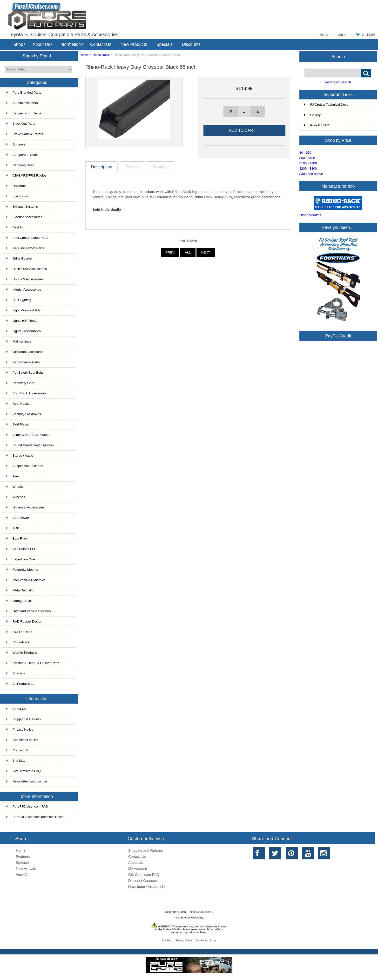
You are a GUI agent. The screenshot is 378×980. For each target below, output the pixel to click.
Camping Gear (20, 165)
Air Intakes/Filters (22, 103)
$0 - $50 (305, 153)
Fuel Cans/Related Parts (27, 238)
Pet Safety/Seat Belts (25, 373)
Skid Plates (18, 424)
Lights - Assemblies (24, 331)
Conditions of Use (22, 740)
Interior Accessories (24, 290)
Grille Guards (19, 258)
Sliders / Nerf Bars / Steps (28, 435)
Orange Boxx (19, 601)
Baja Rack (17, 538)
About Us (41, 44)
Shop (18, 44)
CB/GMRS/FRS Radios (27, 175)
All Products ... (20, 684)
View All (22, 874)
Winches (16, 497)
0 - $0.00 (365, 35)
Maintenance (19, 341)
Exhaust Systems (22, 207)
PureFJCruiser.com (200, 912)
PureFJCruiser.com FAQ (27, 806)
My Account (138, 868)
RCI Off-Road (19, 632)
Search (338, 56)
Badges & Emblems (24, 113)
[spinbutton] (244, 111)
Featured (23, 856)
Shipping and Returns (146, 850)
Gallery (312, 115)
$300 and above (311, 174)
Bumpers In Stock (22, 155)
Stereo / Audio (20, 456)
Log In (342, 35)
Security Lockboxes (24, 414)
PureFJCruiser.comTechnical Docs (35, 817)
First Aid (15, 227)
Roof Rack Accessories (26, 393)
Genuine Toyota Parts (25, 248)
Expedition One (21, 559)
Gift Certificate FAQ (24, 771)
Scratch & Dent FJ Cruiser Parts (33, 663)
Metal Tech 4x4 (20, 590)
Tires (13, 476)
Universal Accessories (26, 507)
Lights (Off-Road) (22, 321)
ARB (13, 528)
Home (324, 35)
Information (70, 44)
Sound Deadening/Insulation (30, 445)
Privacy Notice (20, 730)
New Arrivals (26, 868)
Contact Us (101, 44)
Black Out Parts (21, 124)
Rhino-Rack (101, 55)
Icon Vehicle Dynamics (26, 580)
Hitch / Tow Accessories (27, 269)
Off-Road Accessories (25, 352)
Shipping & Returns (24, 719)
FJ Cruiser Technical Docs (326, 105)
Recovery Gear (20, 383)
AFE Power (18, 518)
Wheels (15, 487)
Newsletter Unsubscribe (27, 781)
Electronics (17, 196)
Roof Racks (18, 404)
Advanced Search (338, 82)
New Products (134, 44)
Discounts (191, 44)
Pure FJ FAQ (317, 125)
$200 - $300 (308, 168)
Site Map (16, 761)
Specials (165, 44)
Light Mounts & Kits (24, 310)
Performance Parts (23, 362)
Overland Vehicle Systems (29, 611)
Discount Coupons (143, 881)
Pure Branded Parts (24, 93)
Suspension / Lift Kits (25, 466)
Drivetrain (17, 186)
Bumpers (16, 144)
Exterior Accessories (24, 217)
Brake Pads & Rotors (25, 134)
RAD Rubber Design (24, 621)
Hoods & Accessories (25, 279)
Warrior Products (22, 653)
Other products (310, 215)
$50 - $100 (307, 158)
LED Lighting (19, 300)
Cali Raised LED (22, 549)
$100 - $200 (308, 163)
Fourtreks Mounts (22, 570)
